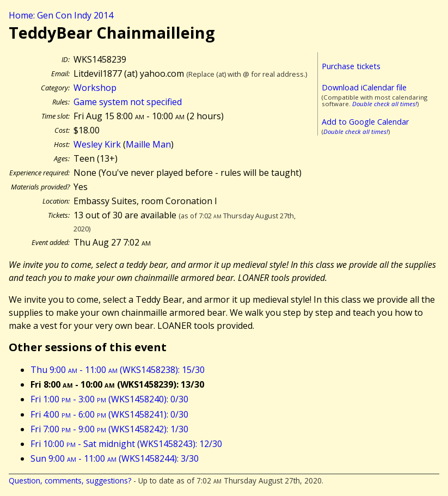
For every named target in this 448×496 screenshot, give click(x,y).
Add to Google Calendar (365, 122)
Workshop (95, 88)
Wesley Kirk (97, 144)
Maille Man (148, 144)
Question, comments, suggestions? (70, 480)
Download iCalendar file (364, 87)
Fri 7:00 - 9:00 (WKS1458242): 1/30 (109, 429)
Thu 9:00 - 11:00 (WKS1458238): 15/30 (118, 370)
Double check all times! (385, 104)
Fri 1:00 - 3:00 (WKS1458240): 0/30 (109, 399)
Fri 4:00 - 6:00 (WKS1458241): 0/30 (109, 414)
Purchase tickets (351, 66)
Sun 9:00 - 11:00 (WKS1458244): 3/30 (115, 458)
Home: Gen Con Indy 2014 (61, 15)
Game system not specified (128, 102)
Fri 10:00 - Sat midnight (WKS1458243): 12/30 (126, 444)
